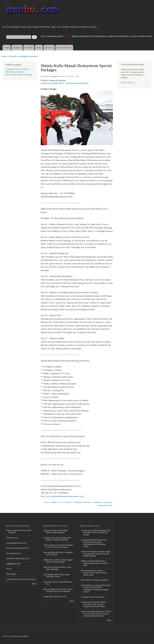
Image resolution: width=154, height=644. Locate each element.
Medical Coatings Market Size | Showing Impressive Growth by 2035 (94, 563)
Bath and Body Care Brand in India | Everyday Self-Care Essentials (58, 590)
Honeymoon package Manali (77, 83)
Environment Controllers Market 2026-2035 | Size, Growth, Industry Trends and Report (94, 604)
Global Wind (11, 574)
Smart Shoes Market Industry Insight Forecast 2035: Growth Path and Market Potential (95, 554)
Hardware (20, 72)
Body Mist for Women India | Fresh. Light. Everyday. (58, 568)
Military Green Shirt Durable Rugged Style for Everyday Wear (58, 561)
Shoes (8, 72)
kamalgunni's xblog (105, 505)
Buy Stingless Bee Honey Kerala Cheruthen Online (57, 576)
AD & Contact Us (64, 48)
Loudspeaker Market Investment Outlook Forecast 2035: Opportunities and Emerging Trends (94, 543)
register (54, 502)
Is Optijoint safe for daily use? (93, 597)
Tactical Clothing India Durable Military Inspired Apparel (56, 532)
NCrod (9, 569)
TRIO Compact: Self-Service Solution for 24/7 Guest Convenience (59, 546)
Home (7, 48)
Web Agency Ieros (13, 553)
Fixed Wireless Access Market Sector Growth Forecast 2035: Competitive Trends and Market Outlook (96, 589)
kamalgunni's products (28, 56)
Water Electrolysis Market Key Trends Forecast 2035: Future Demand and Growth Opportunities (96, 614)
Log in (43, 36)
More (34, 584)
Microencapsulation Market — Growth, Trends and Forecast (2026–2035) (94, 573)
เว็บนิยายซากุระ (12, 538)
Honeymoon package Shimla (52, 83)
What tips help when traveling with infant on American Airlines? (57, 539)
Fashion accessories (21, 69)
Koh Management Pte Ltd (16, 543)
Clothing (9, 69)
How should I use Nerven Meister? (95, 580)
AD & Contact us (128, 82)
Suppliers (17, 48)
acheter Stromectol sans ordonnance (21, 579)
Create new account (55, 36)
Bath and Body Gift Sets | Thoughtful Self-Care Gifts (58, 554)
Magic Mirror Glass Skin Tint (55, 597)
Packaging (27, 75)
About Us (49, 48)
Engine (19, 75)
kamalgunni (55, 76)
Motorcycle (10, 75)
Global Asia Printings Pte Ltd (18, 548)
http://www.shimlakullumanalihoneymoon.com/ (62, 496)
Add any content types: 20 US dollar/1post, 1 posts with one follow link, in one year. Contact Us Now (112, 36)
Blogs (39, 48)
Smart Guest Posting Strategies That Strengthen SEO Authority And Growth (96, 533)
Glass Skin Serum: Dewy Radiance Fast (58, 583)
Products (29, 48)
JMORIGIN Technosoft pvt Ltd (18, 559)
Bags (13, 72)
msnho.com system (21, 636)
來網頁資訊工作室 (13, 564)
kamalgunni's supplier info (102, 502)
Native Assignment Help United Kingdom (19, 532)
